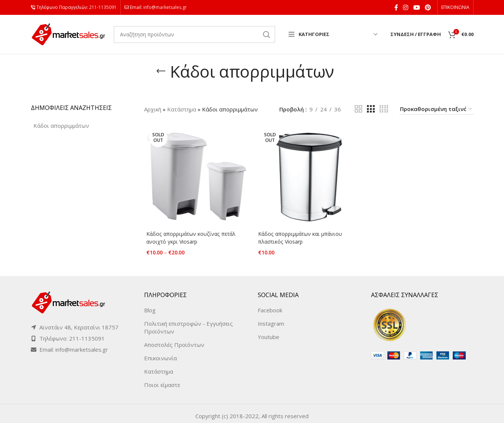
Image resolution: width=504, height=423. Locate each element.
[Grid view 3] (371, 109)
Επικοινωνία (160, 353)
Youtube (269, 332)
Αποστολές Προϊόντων (174, 340)
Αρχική (153, 109)
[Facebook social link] (396, 7)
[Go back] (161, 71)
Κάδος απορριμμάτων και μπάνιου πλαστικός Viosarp (302, 239)
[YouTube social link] (417, 7)
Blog (150, 305)
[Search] (194, 35)
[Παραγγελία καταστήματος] (436, 109)
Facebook (270, 305)
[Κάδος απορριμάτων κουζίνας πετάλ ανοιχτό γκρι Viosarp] (195, 177)
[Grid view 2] (358, 109)
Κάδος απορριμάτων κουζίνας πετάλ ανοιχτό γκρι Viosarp (192, 239)
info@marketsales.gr (165, 7)
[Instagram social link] (406, 7)
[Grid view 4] (384, 109)
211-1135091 (103, 7)
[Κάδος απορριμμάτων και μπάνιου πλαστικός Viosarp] (308, 177)
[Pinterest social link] (428, 7)
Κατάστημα (182, 109)
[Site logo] (69, 34)
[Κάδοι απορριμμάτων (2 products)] (61, 126)
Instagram (271, 319)
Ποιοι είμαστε (162, 380)
